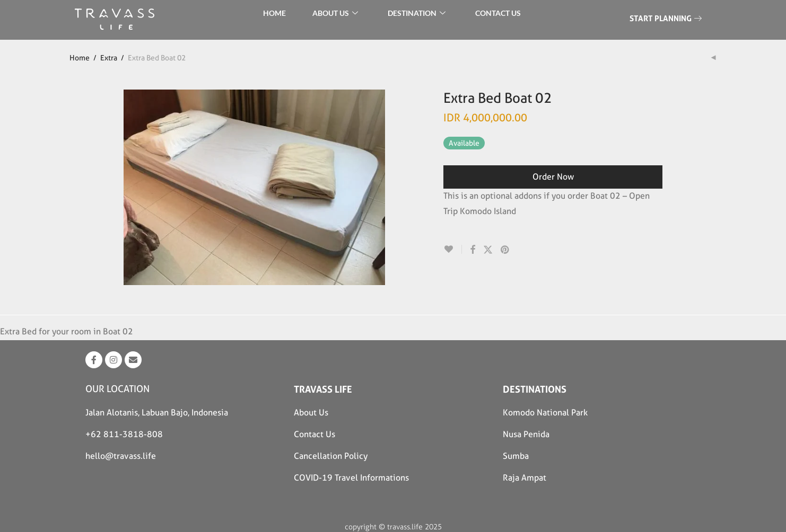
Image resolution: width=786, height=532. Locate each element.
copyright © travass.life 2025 (393, 527)
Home (80, 58)
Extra (109, 58)
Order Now (553, 177)
